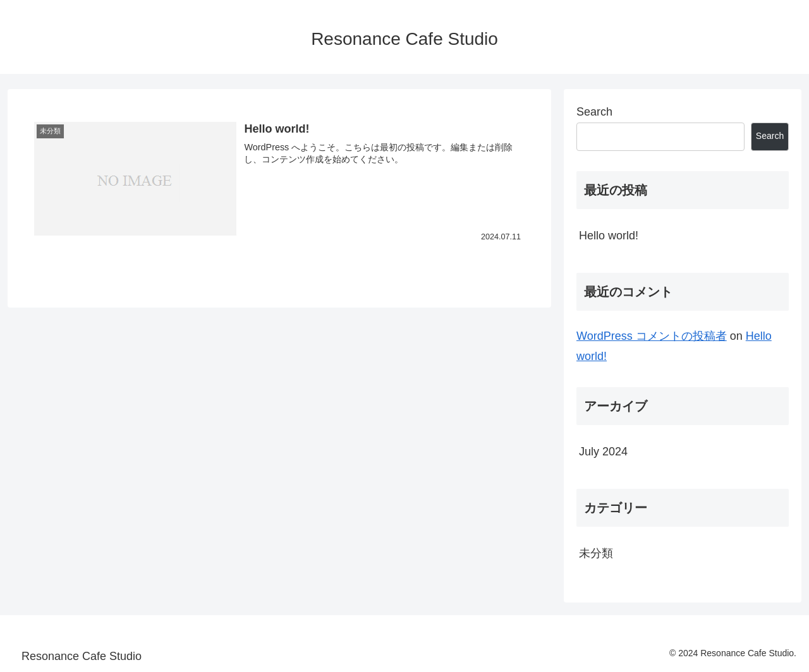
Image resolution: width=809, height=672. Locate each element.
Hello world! (609, 236)
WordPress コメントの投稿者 (652, 336)
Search (594, 112)
